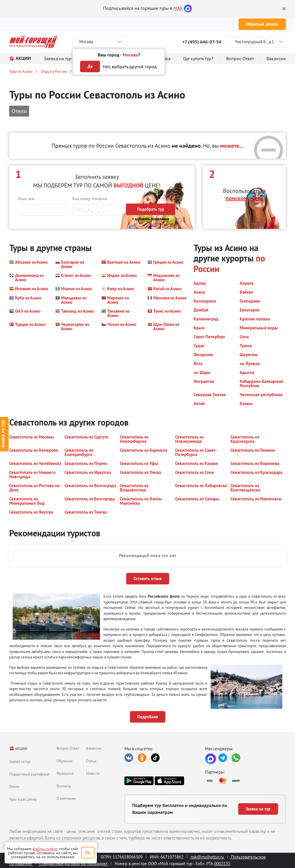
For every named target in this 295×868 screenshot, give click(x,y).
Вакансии (94, 748)
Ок (88, 853)
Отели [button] (19, 111)
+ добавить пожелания (151, 219)
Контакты (64, 786)
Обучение (65, 761)
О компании (66, 798)
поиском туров (244, 198)
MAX (178, 8)
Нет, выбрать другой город (130, 67)
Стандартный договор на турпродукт (73, 864)
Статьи (91, 761)
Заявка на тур (20, 761)
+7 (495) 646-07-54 (202, 42)
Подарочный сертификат (29, 774)
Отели (14, 787)
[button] (29, 264)
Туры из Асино (21, 71)
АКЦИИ (18, 749)
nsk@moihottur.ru (207, 857)
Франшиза (65, 773)
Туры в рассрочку (23, 799)
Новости (93, 773)
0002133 (222, 864)
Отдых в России (54, 71)
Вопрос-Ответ (68, 748)
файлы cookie (45, 849)
